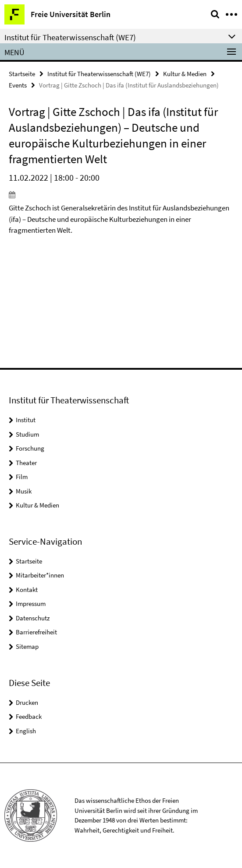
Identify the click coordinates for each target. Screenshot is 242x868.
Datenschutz (33, 618)
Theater (26, 463)
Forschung (30, 448)
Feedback (29, 716)
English (26, 731)
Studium (27, 434)
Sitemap (27, 646)
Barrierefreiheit (36, 632)
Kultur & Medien (185, 74)
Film (22, 477)
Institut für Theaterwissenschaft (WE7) (99, 74)
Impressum (31, 604)
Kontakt (27, 590)
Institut (26, 420)
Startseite (22, 74)
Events (18, 85)
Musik (24, 491)
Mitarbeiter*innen (40, 575)
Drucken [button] (27, 702)
